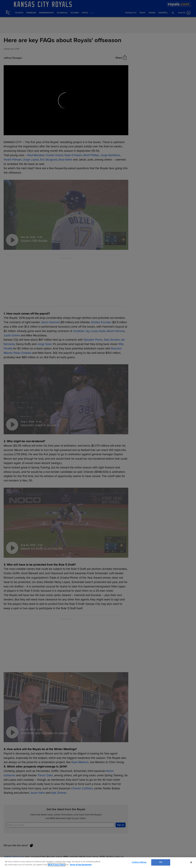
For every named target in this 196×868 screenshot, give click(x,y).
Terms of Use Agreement (81, 865)
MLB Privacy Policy (56, 865)
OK (161, 862)
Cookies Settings (139, 862)
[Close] (191, 862)
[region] (98, 863)
